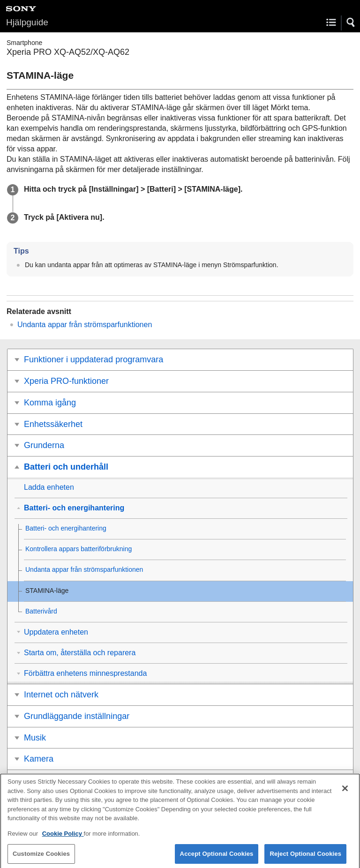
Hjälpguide (27, 22)
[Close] (345, 793)
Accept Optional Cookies (217, 858)
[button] (351, 22)
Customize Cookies (41, 858)
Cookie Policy (63, 838)
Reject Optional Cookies (305, 858)
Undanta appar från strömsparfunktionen (85, 325)
